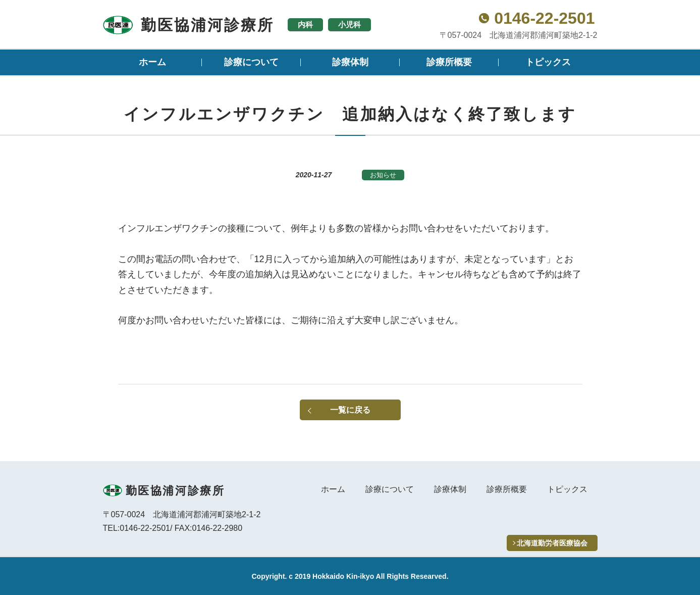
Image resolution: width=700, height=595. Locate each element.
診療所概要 (449, 62)
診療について (251, 62)
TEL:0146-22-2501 (137, 528)
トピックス (548, 62)
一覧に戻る (350, 410)
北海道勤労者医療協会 (552, 543)
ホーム (152, 62)
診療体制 (350, 62)
